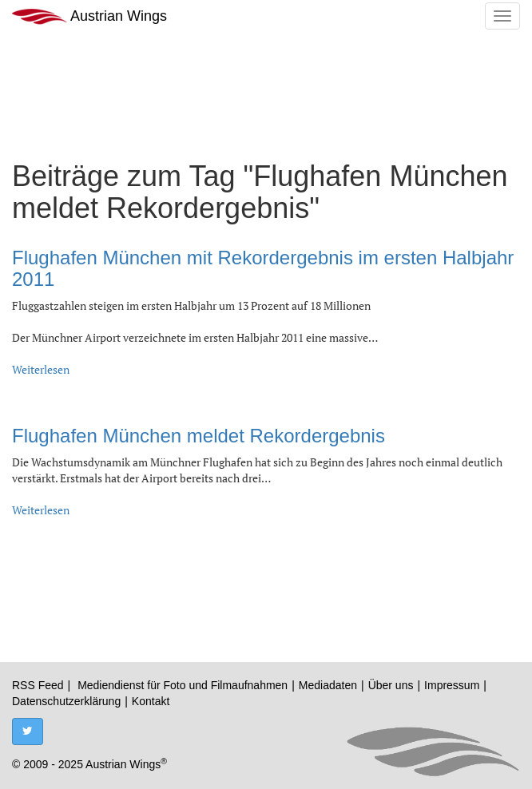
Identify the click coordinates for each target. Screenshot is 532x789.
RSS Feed (38, 685)
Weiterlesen (41, 369)
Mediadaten (328, 685)
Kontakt (151, 701)
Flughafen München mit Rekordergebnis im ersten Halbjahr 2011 (263, 268)
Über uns (391, 685)
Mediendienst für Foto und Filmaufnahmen (183, 685)
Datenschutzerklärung (66, 701)
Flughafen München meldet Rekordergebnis (199, 436)
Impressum (452, 685)
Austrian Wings (89, 16)
